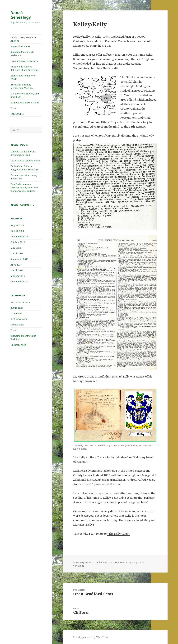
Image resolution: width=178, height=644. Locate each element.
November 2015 (19, 282)
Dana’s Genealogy (21, 15)
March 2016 (17, 270)
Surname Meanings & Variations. (22, 54)
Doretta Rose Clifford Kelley (26, 161)
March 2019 (17, 253)
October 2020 (18, 242)
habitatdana (106, 562)
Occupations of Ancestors (24, 61)
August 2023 (17, 231)
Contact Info (17, 114)
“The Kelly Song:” (119, 534)
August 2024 (17, 225)
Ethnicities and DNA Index (25, 103)
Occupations (17, 325)
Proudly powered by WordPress (91, 637)
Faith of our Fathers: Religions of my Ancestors (24, 68)
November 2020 (19, 237)
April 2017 (16, 265)
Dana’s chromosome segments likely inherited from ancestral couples (24, 188)
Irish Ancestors (19, 319)
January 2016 (18, 276)
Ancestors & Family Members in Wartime (22, 86)
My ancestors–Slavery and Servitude (25, 95)
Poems (14, 108)
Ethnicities (16, 313)
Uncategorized (18, 345)
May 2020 (16, 248)
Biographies (17, 308)
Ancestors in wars (20, 302)
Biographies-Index (20, 46)
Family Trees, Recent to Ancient (23, 39)
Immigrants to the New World (23, 77)
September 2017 (19, 259)
